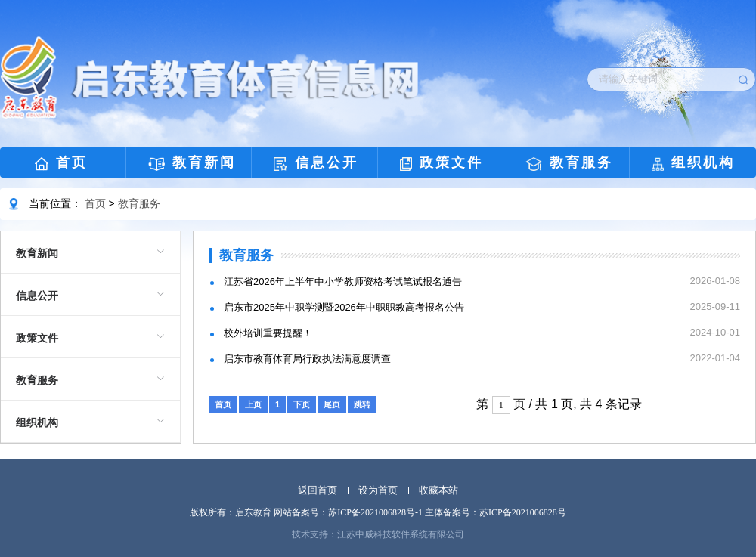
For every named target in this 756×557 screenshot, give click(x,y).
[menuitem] (90, 252)
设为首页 (378, 490)
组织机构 (693, 163)
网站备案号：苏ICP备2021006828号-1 (348, 512)
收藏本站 (438, 490)
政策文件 (442, 163)
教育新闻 (192, 163)
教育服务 (569, 163)
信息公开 (316, 163)
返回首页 (318, 490)
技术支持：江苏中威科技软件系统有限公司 (378, 534)
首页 (61, 163)
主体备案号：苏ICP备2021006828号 (496, 512)
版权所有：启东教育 (231, 512)
